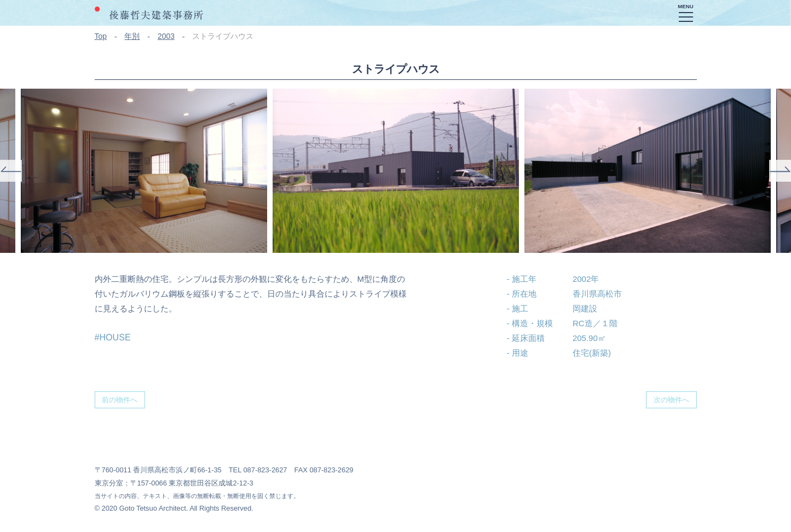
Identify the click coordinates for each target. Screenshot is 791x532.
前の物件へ (120, 400)
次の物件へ (671, 400)
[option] (396, 171)
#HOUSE (113, 337)
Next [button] (780, 171)
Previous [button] (11, 171)
